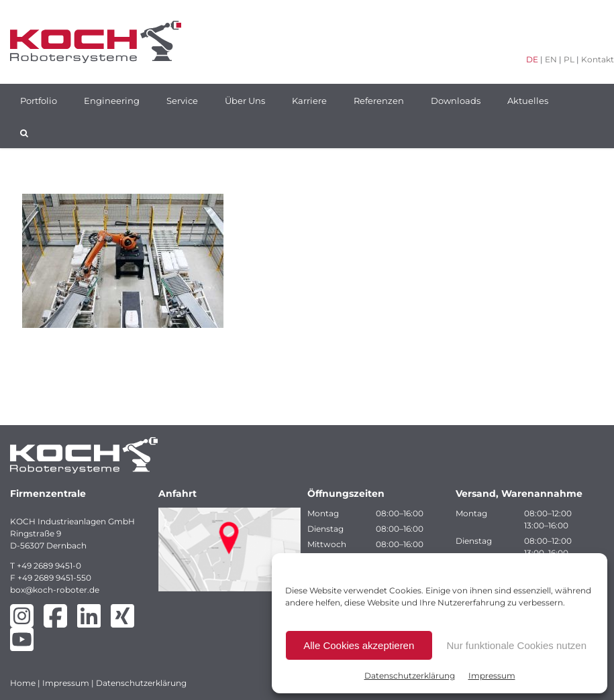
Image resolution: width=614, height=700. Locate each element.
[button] (24, 132)
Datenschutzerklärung (410, 676)
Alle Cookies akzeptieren (359, 645)
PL (569, 59)
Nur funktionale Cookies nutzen (517, 645)
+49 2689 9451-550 (54, 578)
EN (551, 59)
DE (532, 59)
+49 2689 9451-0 (49, 566)
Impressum (492, 676)
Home (23, 683)
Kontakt (598, 59)
